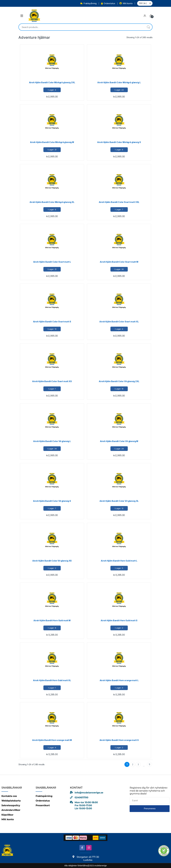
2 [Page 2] (133, 764)
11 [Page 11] (150, 764)
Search (148, 27)
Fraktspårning (89, 3)
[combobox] (81, 27)
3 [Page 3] (138, 764)
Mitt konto (126, 3)
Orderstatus (108, 3)
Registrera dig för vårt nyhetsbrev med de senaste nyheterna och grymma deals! (149, 791)
